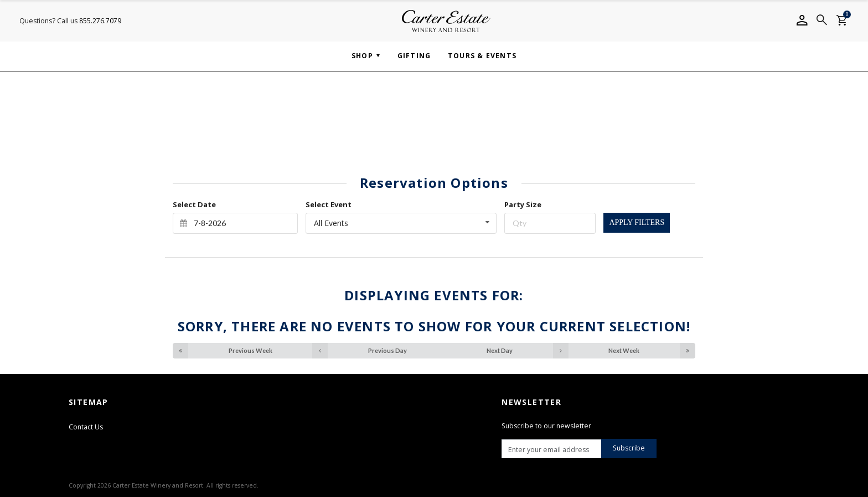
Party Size (523, 204)
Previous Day (360, 351)
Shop (362, 56)
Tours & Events (482, 56)
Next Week (652, 351)
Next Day (528, 351)
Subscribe (629, 448)
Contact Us (86, 427)
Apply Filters (637, 222)
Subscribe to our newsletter (546, 426)
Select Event (329, 204)
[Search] (821, 21)
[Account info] (802, 21)
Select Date (194, 204)
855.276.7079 (100, 21)
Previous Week (223, 351)
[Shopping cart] (841, 21)
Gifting (414, 56)
